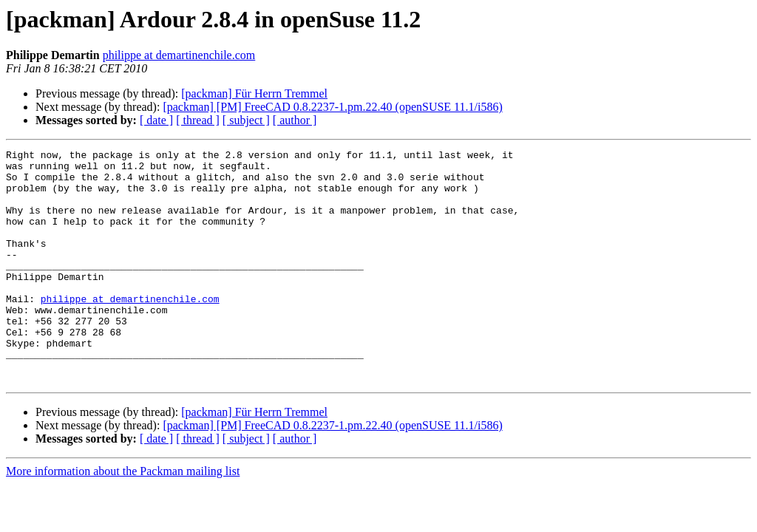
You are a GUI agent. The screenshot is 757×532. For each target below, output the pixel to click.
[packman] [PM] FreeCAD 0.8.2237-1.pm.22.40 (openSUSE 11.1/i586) (332, 107)
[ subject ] (246, 120)
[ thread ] (198, 120)
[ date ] (156, 120)
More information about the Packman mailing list (123, 518)
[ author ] (295, 120)
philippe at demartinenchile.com (179, 55)
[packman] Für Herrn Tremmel (254, 93)
